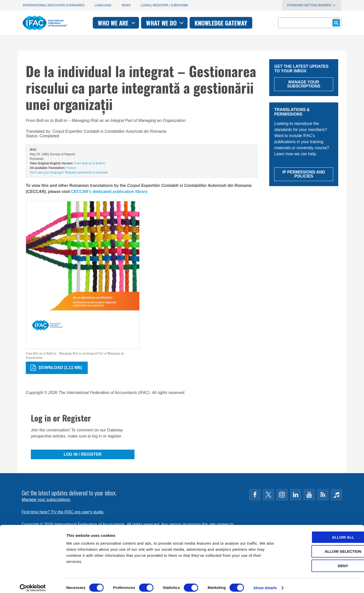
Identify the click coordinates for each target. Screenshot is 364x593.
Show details (265, 583)
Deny (322, 561)
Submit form (335, 23)
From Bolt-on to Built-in (90, 163)
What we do (165, 23)
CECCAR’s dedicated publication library (109, 192)
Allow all (322, 532)
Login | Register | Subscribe (165, 5)
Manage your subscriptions (46, 500)
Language (103, 5)
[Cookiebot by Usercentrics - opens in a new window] (33, 583)
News (126, 5)
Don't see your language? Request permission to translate (69, 172)
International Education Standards (54, 5)
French (71, 168)
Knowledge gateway (221, 23)
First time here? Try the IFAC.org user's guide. (63, 512)
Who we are (117, 23)
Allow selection (322, 547)
